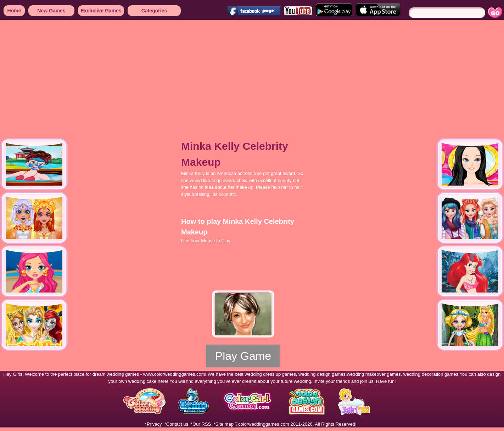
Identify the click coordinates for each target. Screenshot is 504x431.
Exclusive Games (101, 11)
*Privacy (153, 424)
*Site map (224, 424)
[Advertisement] (180, 74)
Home (14, 11)
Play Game (243, 356)
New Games (51, 11)
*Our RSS (201, 424)
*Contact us (176, 424)
